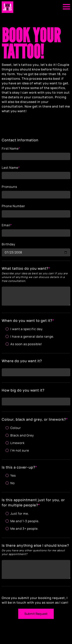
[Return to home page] (7, 7)
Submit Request (36, 614)
